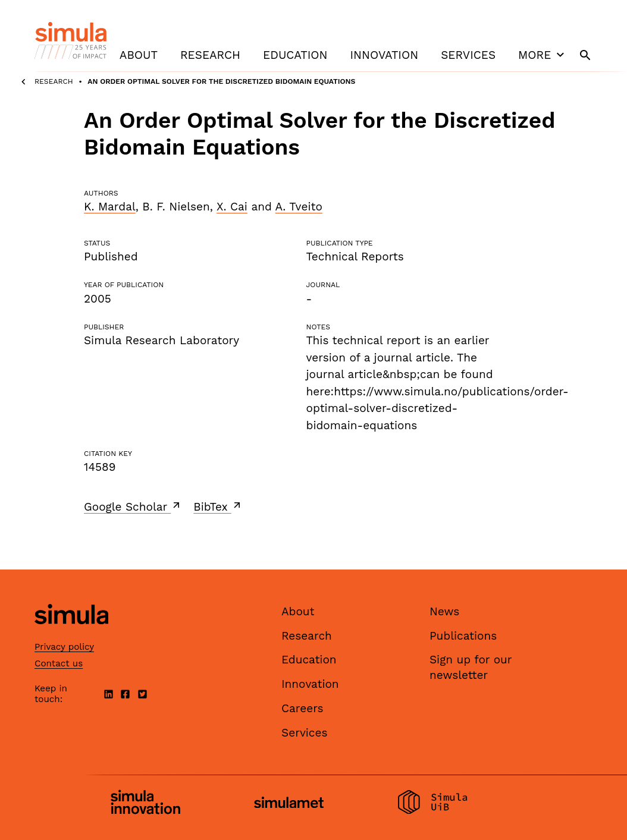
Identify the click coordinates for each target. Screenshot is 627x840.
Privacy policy (64, 647)
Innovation (384, 55)
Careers (302, 708)
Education (295, 55)
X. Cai (232, 207)
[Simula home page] (71, 634)
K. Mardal (110, 207)
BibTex (218, 506)
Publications (463, 636)
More (543, 55)
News (444, 611)
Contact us (59, 663)
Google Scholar (133, 506)
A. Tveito (299, 207)
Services (468, 55)
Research (210, 55)
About (139, 55)
